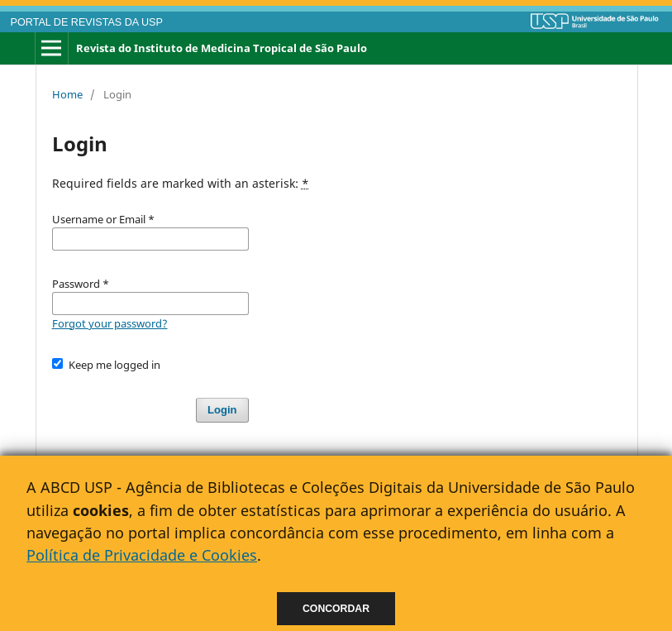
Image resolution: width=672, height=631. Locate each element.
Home (67, 94)
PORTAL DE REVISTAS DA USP (87, 22)
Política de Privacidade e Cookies (142, 555)
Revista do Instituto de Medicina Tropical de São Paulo (222, 48)
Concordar (336, 609)
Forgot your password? (110, 323)
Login (222, 410)
